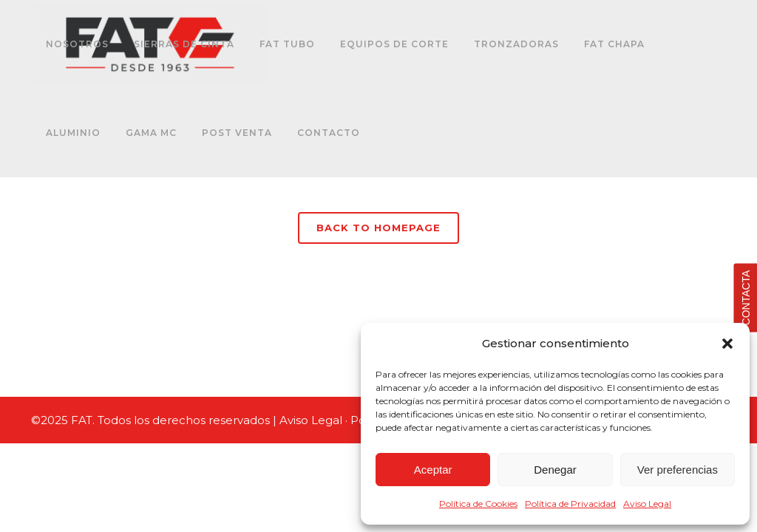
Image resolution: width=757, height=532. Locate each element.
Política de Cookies (478, 504)
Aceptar (433, 470)
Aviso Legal (647, 504)
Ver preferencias (678, 470)
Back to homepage (378, 228)
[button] (727, 344)
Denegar (555, 470)
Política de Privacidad (570, 504)
